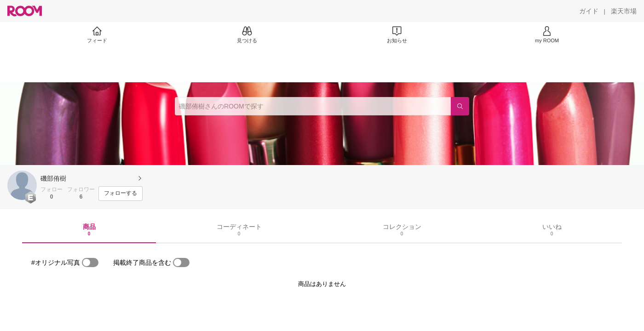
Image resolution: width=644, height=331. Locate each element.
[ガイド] (589, 11)
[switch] (90, 263)
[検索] (460, 106)
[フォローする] (121, 194)
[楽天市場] (624, 11)
